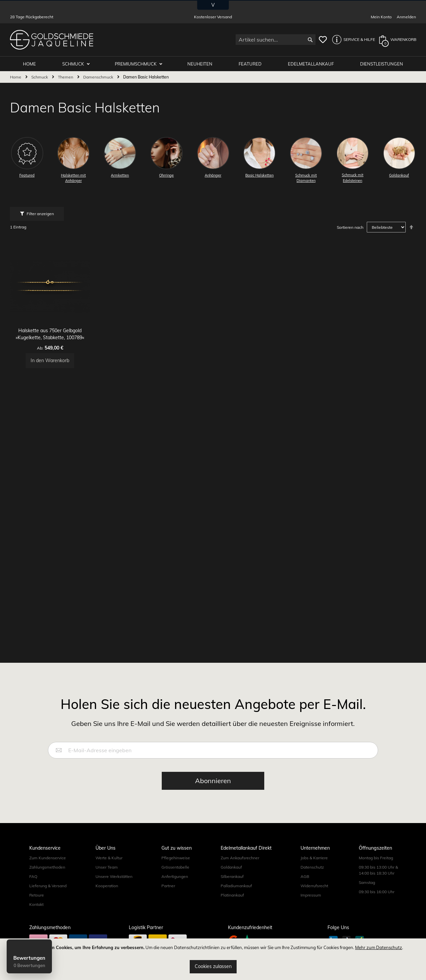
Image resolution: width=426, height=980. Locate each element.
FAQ (33, 876)
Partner (168, 886)
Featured (252, 64)
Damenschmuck (99, 77)
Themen (66, 77)
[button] (352, 40)
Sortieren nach (350, 228)
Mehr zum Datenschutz (379, 947)
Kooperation (107, 886)
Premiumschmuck (140, 64)
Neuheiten (203, 64)
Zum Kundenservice (48, 858)
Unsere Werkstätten (114, 876)
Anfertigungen (175, 876)
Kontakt (36, 904)
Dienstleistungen (382, 64)
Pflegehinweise (176, 858)
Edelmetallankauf (312, 64)
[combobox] (276, 40)
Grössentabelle (175, 867)
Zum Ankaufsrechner (240, 858)
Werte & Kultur (109, 858)
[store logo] (52, 40)
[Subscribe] (213, 781)
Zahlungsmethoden (47, 867)
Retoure (37, 895)
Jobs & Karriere (314, 858)
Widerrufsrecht (314, 886)
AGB (305, 876)
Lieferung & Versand (48, 886)
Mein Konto (381, 17)
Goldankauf (231, 867)
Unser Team (107, 867)
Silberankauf (232, 876)
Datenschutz (312, 867)
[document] (213, 959)
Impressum (311, 895)
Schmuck (79, 64)
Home (16, 77)
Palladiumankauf (236, 886)
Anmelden (406, 17)
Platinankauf (232, 895)
